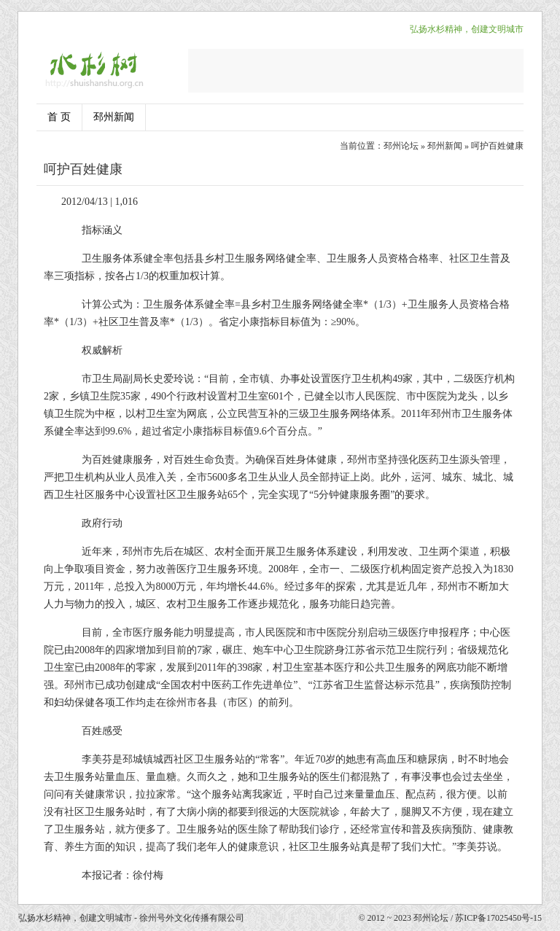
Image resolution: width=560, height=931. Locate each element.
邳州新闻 (114, 117)
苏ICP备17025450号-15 (498, 918)
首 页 (59, 117)
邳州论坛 (401, 146)
